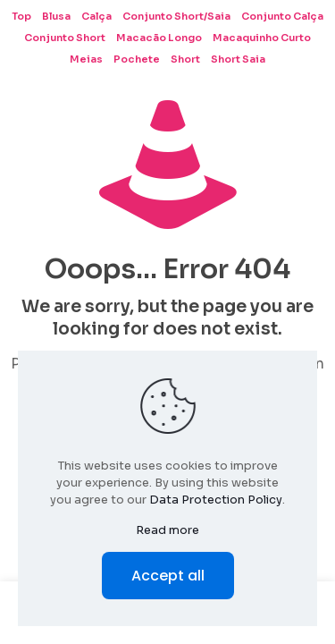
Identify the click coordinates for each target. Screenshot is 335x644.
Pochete (137, 59)
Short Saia (238, 59)
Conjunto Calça (282, 16)
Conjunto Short (65, 38)
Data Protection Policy (216, 500)
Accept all (168, 576)
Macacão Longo (159, 38)
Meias (86, 59)
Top (21, 16)
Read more (167, 530)
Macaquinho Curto (262, 38)
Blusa (56, 16)
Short (185, 59)
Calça (96, 16)
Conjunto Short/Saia (176, 16)
